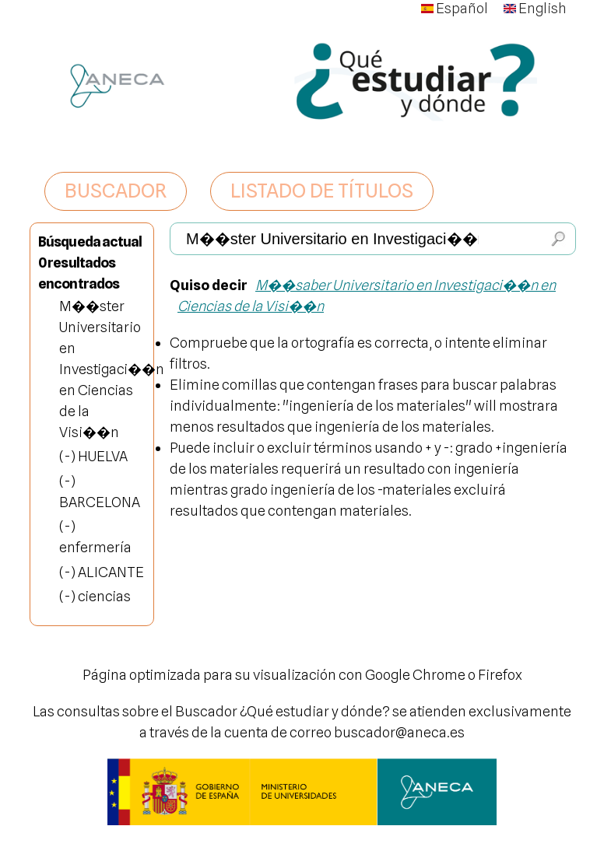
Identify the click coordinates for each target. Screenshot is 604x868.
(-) (68, 456)
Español (455, 8)
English (535, 8)
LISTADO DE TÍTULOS (322, 191)
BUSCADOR (116, 191)
